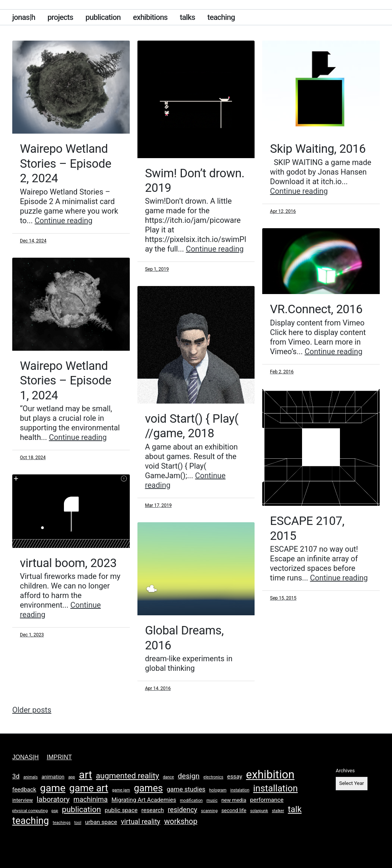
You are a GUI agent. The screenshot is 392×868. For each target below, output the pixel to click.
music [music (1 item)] (212, 800)
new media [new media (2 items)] (234, 800)
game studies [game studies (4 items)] (186, 789)
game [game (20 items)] (53, 788)
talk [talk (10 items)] (295, 809)
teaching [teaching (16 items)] (31, 821)
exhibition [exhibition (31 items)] (270, 775)
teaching (221, 17)
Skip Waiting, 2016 (319, 149)
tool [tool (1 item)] (78, 823)
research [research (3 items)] (153, 810)
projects (60, 17)
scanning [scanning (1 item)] (209, 811)
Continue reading (64, 221)
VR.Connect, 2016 (318, 309)
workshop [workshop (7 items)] (181, 821)
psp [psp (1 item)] (55, 811)
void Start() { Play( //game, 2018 (193, 426)
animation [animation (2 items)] (53, 777)
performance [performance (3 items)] (267, 800)
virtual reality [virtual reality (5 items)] (141, 821)
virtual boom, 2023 (70, 563)
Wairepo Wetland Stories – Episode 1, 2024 (67, 380)
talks (188, 17)
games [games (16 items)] (149, 788)
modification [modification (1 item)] (191, 800)
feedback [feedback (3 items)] (24, 790)
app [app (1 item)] (72, 777)
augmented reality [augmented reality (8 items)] (128, 776)
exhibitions (150, 17)
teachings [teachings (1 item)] (62, 823)
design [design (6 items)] (189, 776)
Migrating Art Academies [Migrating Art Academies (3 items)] (144, 800)
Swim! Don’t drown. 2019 (178, 180)
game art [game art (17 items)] (89, 788)
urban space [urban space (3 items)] (101, 822)
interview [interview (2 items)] (23, 800)
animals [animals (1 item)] (31, 777)
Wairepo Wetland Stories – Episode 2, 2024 (67, 163)
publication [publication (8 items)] (82, 809)
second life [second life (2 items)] (234, 810)
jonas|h (24, 17)
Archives (345, 771)
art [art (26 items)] (86, 775)
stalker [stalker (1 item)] (278, 811)
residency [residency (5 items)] (182, 810)
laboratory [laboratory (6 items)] (53, 799)
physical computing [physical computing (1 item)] (30, 811)
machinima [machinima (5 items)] (91, 799)
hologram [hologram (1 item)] (218, 790)
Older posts (32, 710)
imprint (59, 757)
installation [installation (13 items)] (275, 788)
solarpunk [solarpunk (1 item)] (259, 811)
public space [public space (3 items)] (121, 810)
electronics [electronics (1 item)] (213, 777)
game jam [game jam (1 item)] (121, 790)
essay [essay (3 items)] (234, 776)
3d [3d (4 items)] (16, 776)
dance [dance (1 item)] (169, 777)
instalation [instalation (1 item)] (240, 790)
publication (103, 17)
